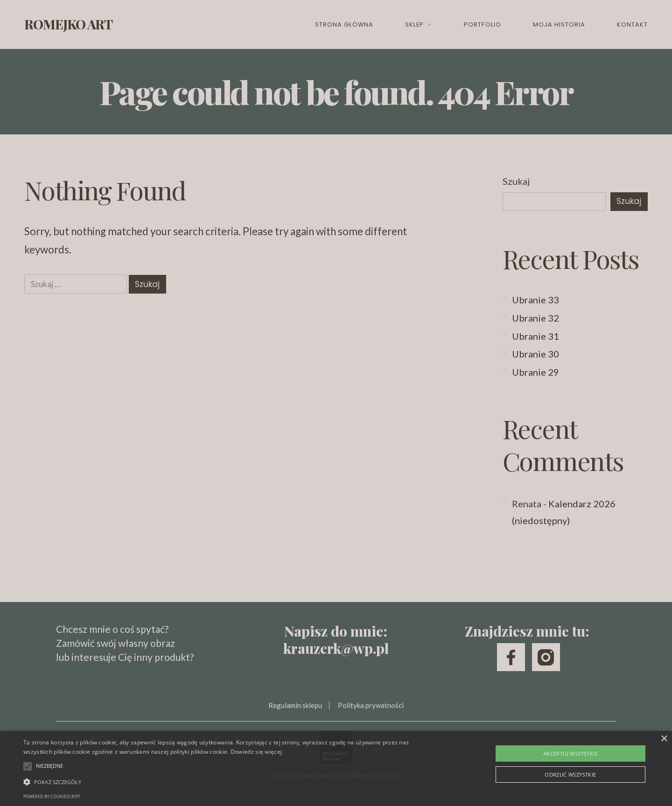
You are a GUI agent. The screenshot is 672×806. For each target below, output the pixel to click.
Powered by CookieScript (52, 796)
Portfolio (482, 25)
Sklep (414, 25)
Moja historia (559, 25)
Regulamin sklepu (295, 705)
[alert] (336, 768)
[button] (227, 782)
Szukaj (516, 181)
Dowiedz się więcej (256, 752)
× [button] (664, 739)
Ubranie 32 (535, 318)
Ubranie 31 (535, 336)
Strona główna (344, 25)
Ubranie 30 (535, 354)
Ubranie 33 (535, 300)
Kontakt (632, 25)
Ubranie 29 (535, 372)
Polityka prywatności (371, 705)
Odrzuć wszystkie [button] (570, 774)
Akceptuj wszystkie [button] (570, 753)
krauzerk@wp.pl (336, 648)
